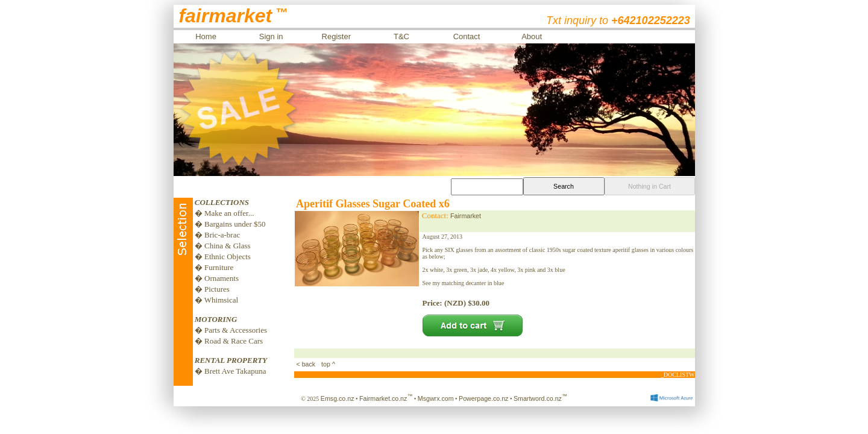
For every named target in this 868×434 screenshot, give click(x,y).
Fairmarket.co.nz (386, 398)
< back (307, 364)
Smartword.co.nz (540, 398)
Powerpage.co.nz (483, 398)
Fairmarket (466, 216)
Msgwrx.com (436, 398)
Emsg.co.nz (338, 398)
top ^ (327, 364)
